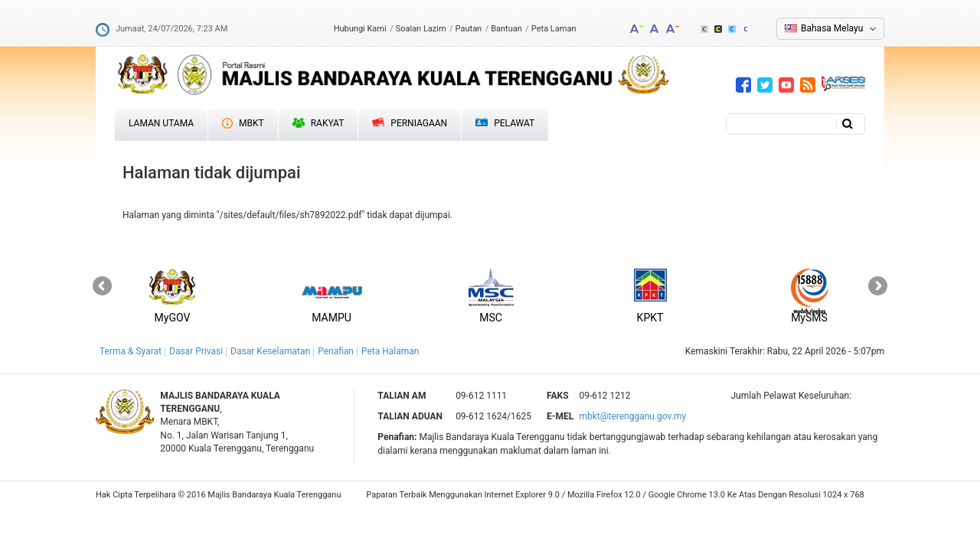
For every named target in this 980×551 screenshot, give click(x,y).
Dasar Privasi (196, 351)
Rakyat (318, 123)
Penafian (336, 351)
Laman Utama (161, 123)
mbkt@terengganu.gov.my (632, 416)
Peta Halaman (390, 351)
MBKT (243, 123)
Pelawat (505, 124)
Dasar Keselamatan (270, 351)
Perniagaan (410, 123)
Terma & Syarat (131, 351)
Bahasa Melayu (832, 28)
